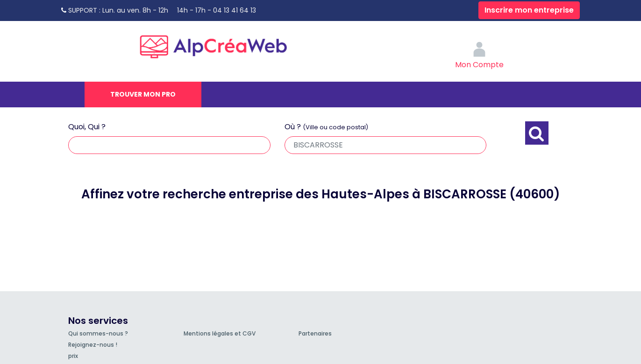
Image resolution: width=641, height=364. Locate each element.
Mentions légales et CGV (220, 333)
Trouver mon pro (143, 94)
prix (73, 356)
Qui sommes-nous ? (98, 333)
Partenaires (315, 333)
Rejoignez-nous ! (93, 345)
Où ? (326, 127)
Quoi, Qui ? (87, 127)
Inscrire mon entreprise (529, 10)
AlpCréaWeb (221, 44)
